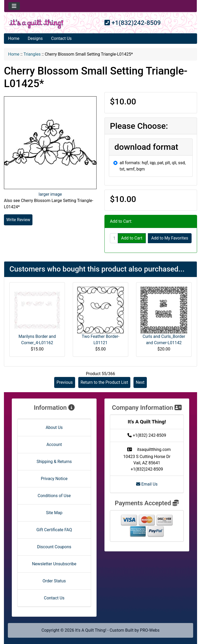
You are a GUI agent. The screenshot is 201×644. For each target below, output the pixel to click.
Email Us (147, 484)
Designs (35, 38)
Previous (65, 382)
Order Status (54, 581)
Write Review (18, 220)
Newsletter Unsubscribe (54, 564)
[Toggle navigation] (14, 6)
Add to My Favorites (170, 238)
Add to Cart (132, 238)
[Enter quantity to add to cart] (114, 238)
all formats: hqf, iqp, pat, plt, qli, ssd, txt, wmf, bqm (153, 166)
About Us (54, 427)
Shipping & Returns (54, 462)
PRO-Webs (150, 630)
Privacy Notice (54, 479)
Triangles (32, 54)
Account (54, 445)
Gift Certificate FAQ (54, 530)
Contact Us (61, 38)
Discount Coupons (54, 547)
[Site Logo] (36, 24)
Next (140, 382)
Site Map (54, 513)
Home (14, 38)
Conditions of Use (54, 496)
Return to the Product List (104, 382)
